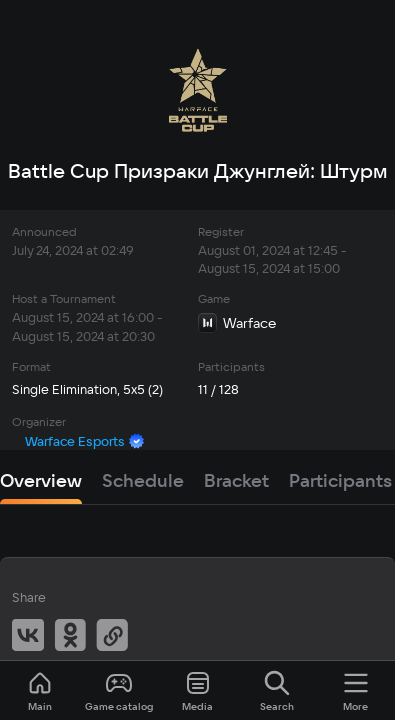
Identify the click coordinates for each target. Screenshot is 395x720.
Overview (41, 480)
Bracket (236, 480)
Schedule (143, 480)
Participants (340, 480)
